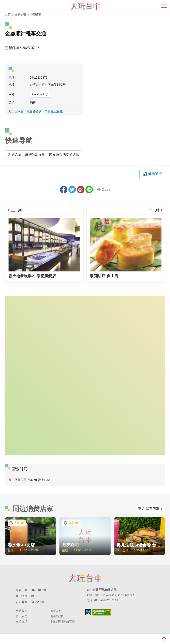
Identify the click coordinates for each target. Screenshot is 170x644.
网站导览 (22, 611)
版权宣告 (57, 616)
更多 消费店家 (151, 509)
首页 (8, 15)
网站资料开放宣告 (63, 621)
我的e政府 (88, 612)
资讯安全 (22, 616)
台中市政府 (85, 578)
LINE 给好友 (89, 190)
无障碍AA (102, 612)
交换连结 (22, 621)
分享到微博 (81, 190)
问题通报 (155, 174)
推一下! (72, 190)
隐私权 (56, 611)
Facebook (40, 94)
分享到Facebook (64, 190)
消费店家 (36, 15)
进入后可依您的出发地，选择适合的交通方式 (43, 155)
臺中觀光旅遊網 (85, 6)
